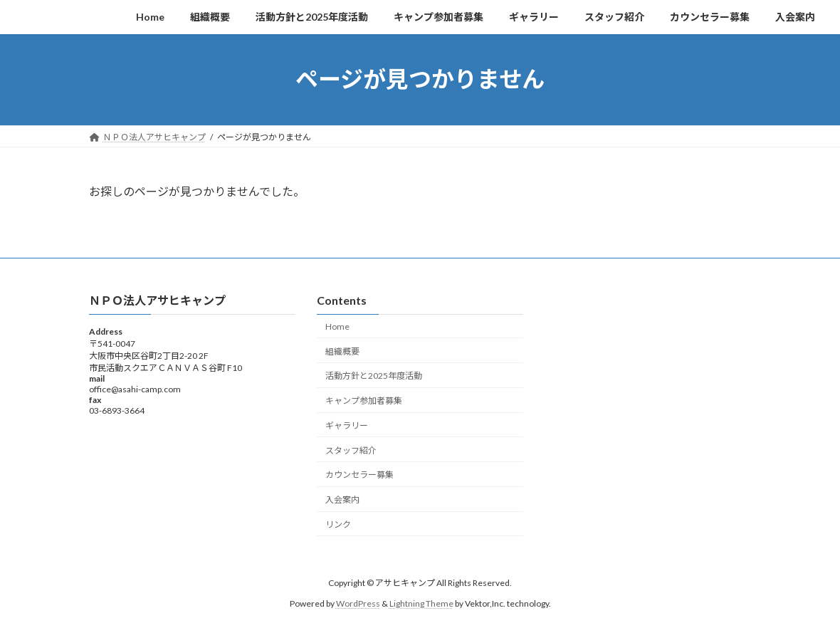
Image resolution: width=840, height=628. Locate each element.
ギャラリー (347, 425)
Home (337, 326)
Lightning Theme (421, 603)
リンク (338, 524)
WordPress (358, 603)
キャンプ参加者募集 (364, 401)
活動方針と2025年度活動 (374, 376)
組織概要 (342, 351)
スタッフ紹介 (351, 450)
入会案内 (342, 499)
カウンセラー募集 (359, 475)
